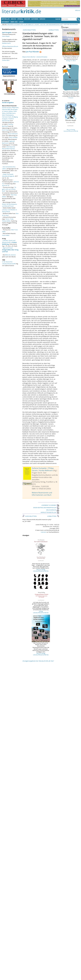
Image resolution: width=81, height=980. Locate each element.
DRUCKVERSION (53, 510)
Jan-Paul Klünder (33, 52)
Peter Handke (13, 137)
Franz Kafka (6, 235)
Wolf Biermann (11, 113)
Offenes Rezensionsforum (10, 46)
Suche (58, 19)
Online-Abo (6, 60)
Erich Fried (5, 130)
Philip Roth (15, 108)
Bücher (27, 19)
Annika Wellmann (46, 470)
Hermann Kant (7, 117)
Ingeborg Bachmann (8, 142)
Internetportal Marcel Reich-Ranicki (8, 148)
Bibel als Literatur (10, 255)
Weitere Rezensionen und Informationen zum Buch (42, 494)
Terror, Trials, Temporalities (8, 220)
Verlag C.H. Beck (71, 61)
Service (42, 19)
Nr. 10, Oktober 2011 (28, 24)
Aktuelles (6, 19)
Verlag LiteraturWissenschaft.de (41, 612)
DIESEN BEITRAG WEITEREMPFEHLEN (46, 508)
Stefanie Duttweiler (39, 468)
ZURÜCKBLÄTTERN (29, 30)
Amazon (71, 98)
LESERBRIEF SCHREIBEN (50, 505)
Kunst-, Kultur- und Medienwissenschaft (49, 24)
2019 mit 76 (6, 185)
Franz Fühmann (13, 134)
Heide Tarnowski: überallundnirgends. (8, 175)
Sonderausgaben (8, 102)
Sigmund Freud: (10, 250)
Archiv (13, 19)
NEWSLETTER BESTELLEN (50, 512)
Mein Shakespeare (8, 115)
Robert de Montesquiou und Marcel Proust (10, 205)
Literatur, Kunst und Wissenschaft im (9, 242)
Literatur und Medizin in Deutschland (10, 211)
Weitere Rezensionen (71, 24)
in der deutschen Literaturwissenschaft (9, 263)
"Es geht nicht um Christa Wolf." (9, 189)
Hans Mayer (6, 36)
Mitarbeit (5, 22)
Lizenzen (43, 532)
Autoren (35, 19)
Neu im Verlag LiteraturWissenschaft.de (41, 570)
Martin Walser (8, 111)
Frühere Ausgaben (14, 24)
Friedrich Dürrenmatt (8, 120)
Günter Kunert (7, 108)
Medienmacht (6, 43)
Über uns (14, 22)
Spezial (20, 19)
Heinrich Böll (6, 109)
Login (21, 22)
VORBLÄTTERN (54, 30)
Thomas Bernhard (8, 125)
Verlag (78, 10)
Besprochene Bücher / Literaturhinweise (35, 57)
